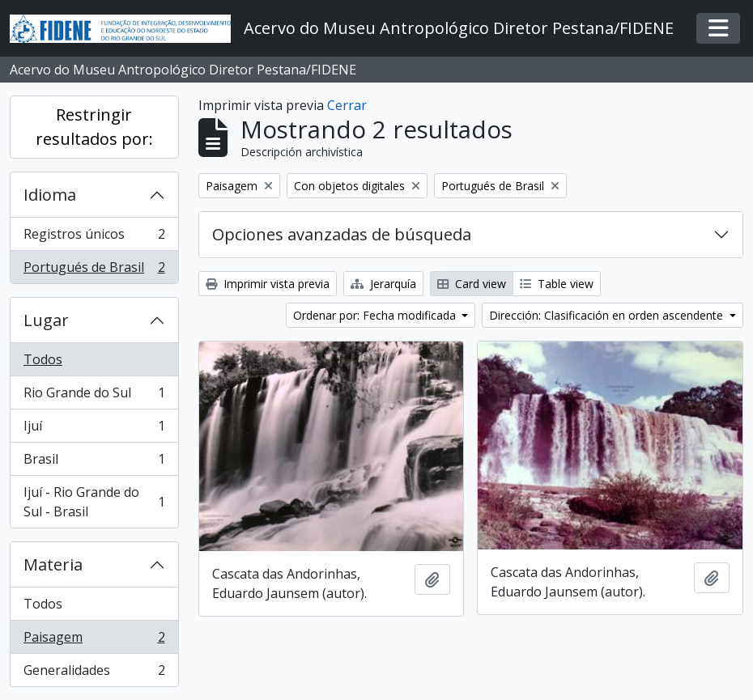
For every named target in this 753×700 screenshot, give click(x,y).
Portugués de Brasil (94, 270)
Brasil (94, 462)
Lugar (46, 320)
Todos (43, 359)
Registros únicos (94, 238)
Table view (557, 284)
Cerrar (347, 105)
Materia (53, 564)
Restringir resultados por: (94, 127)
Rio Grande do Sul (94, 396)
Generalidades (94, 673)
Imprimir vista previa (268, 284)
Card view (472, 284)
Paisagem (94, 641)
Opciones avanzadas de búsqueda (342, 234)
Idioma (50, 195)
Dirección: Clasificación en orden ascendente (608, 315)
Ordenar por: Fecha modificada (376, 315)
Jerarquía (383, 284)
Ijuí (94, 429)
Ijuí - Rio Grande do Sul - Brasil (94, 502)
